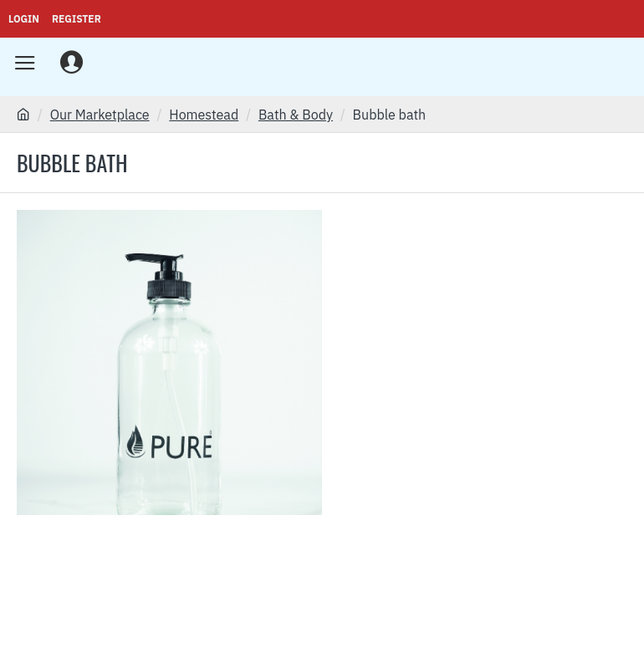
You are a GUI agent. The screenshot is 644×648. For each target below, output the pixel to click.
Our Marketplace (100, 115)
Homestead (204, 115)
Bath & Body (296, 115)
